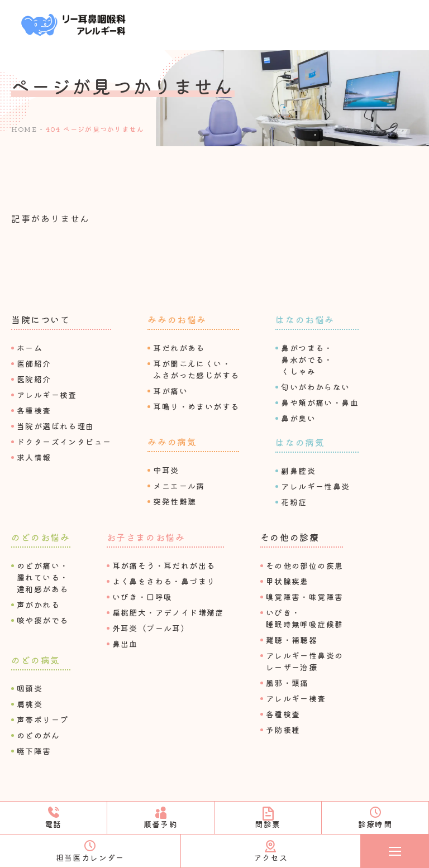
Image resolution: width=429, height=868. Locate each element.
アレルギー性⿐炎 (315, 486)
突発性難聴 (175, 501)
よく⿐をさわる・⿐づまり (164, 581)
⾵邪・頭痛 (287, 683)
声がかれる (38, 605)
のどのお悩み (41, 537)
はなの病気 (300, 442)
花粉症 (294, 502)
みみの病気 (172, 442)
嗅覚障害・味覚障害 (305, 597)
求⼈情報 (34, 457)
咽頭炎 (30, 688)
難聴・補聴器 (292, 640)
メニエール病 (179, 486)
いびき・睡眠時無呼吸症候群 (305, 618)
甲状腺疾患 (287, 581)
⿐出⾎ (125, 644)
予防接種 (283, 730)
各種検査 (34, 410)
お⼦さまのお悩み (146, 537)
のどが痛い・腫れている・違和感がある (42, 577)
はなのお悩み (305, 319)
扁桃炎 (30, 704)
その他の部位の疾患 (305, 565)
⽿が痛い (170, 391)
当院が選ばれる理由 (56, 426)
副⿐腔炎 (298, 471)
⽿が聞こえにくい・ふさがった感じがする (196, 369)
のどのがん (38, 735)
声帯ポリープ (42, 720)
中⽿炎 (166, 470)
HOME (24, 129)
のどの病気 (36, 660)
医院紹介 (34, 379)
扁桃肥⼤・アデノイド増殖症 (168, 612)
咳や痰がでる (42, 620)
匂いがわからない (315, 387)
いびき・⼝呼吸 (142, 597)
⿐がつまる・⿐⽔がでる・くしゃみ (307, 359)
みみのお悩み (177, 319)
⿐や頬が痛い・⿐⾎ (320, 402)
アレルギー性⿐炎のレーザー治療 (305, 661)
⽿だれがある (179, 348)
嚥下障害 (34, 751)
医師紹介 (34, 363)
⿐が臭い (298, 418)
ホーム (30, 348)
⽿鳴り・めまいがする (196, 406)
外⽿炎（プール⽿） (151, 628)
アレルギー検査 (47, 395)
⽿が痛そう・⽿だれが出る (164, 565)
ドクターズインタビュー (64, 442)
